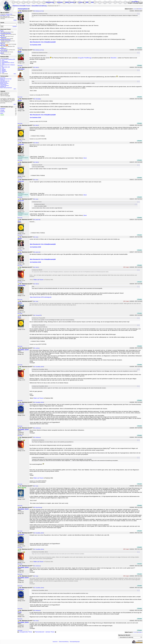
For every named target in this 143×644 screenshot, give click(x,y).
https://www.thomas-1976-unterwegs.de (41, 297)
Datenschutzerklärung (64, 642)
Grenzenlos (3, 78)
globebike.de (3, 87)
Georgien (4, 69)
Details (15, 20)
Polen (3, 60)
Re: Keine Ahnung (38, 507)
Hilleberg (4, 70)
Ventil (3, 73)
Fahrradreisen (3, 84)
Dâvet (85, 158)
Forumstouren (5, 62)
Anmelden (135, 2)
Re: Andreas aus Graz (39, 11)
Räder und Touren (39, 280)
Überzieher (114, 58)
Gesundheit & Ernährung (39, 6)
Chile (3, 68)
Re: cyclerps (37, 348)
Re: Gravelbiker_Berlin (39, 367)
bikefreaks (3, 80)
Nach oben (20, 48)
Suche (80, 2)
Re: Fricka (36, 621)
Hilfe (87, 2)
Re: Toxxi (36, 301)
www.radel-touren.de (5, 81)
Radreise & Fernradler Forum (21, 6)
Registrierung (50, 2)
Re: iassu (36, 180)
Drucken (139, 48)
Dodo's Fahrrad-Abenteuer (6, 88)
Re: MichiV (36, 67)
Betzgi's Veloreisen (4, 83)
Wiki (92, 2)
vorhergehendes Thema (25, 632)
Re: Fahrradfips (37, 99)
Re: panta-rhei (37, 220)
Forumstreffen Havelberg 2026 (8, 59)
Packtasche (4, 71)
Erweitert (15, 26)
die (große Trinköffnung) (85, 58)
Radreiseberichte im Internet (8, 63)
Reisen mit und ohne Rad (6, 79)
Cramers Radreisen (5, 85)
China (3, 64)
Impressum (55, 642)
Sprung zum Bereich (124, 635)
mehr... (15, 74)
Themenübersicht (39, 632)
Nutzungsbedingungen (75, 642)
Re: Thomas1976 (38, 315)
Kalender (60, 2)
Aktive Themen (70, 2)
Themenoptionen (24, 9)
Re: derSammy (37, 428)
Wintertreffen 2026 (6, 67)
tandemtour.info (4, 82)
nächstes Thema (51, 632)
